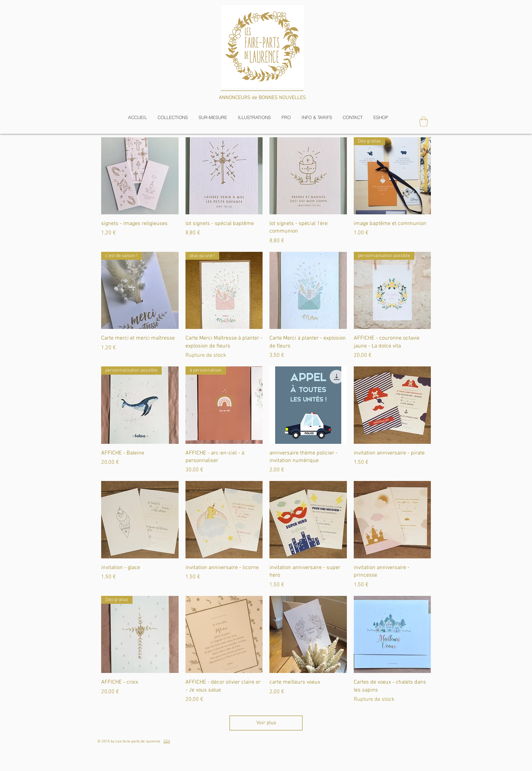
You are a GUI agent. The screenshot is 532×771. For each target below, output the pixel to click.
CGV (167, 742)
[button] (173, 117)
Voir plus (266, 723)
